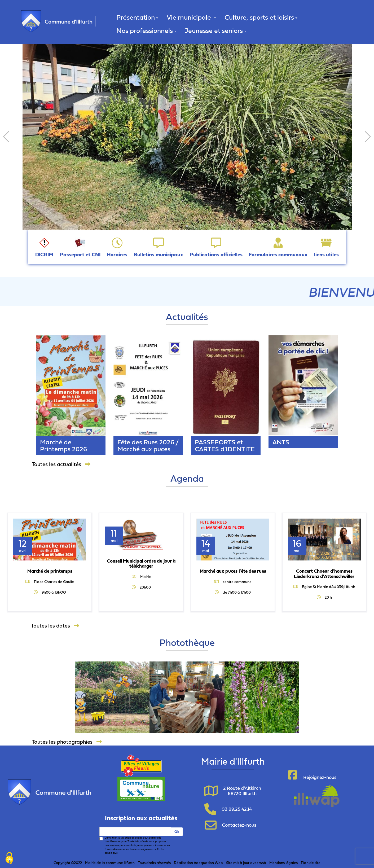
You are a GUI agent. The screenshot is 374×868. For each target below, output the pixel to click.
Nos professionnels (146, 30)
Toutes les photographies (67, 742)
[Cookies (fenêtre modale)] (9, 859)
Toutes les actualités (61, 464)
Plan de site (311, 863)
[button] (6, 137)
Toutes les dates (55, 626)
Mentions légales (283, 863)
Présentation (137, 17)
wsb (263, 863)
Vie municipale (191, 17)
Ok (177, 832)
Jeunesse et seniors (215, 30)
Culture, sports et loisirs (261, 17)
